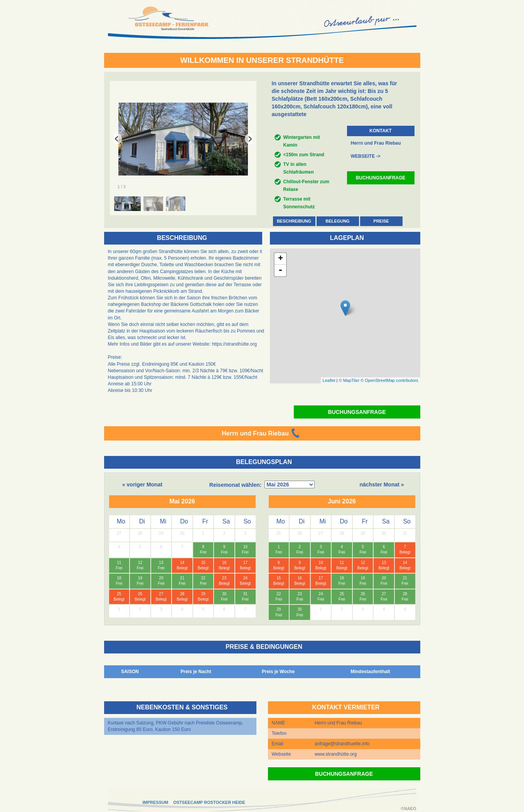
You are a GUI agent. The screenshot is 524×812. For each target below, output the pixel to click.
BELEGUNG (337, 221)
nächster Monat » (382, 484)
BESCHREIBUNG (294, 221)
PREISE (381, 221)
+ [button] (281, 259)
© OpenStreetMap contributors (389, 380)
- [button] (280, 270)
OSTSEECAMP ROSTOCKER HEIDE (209, 802)
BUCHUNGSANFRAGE (381, 178)
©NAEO (409, 809)
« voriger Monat (142, 484)
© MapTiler (349, 380)
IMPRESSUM (156, 802)
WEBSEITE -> (366, 156)
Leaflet (329, 380)
